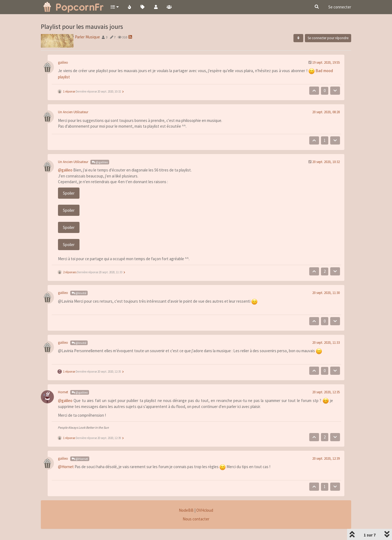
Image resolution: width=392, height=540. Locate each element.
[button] (114, 7)
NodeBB (186, 510)
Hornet (63, 392)
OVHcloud (205, 510)
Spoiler (69, 193)
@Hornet (80, 459)
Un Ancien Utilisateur (73, 112)
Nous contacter (196, 519)
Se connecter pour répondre (328, 38)
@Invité (79, 293)
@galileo (100, 162)
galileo (63, 62)
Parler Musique (87, 37)
